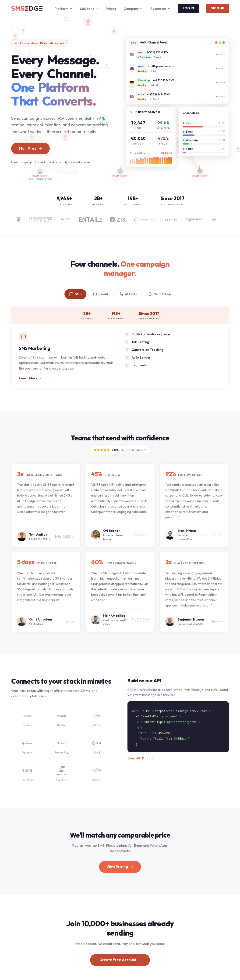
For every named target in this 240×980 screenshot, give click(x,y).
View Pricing (120, 867)
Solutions (89, 9)
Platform (64, 9)
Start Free (30, 148)
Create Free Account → (120, 962)
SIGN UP (217, 8)
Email (101, 294)
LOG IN (188, 8)
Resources (161, 9)
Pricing (111, 9)
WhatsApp (160, 294)
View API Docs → (141, 760)
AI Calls (128, 294)
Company (133, 9)
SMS (75, 294)
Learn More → (30, 378)
